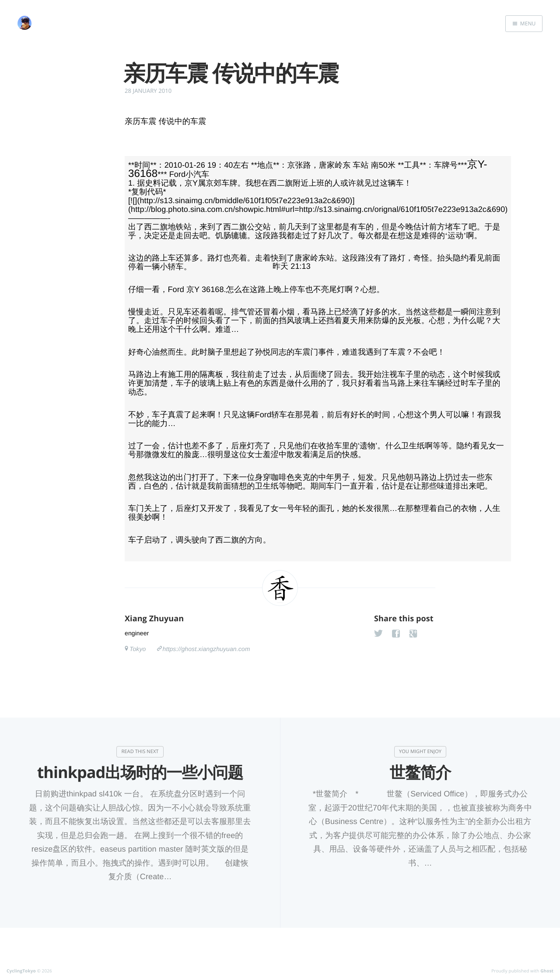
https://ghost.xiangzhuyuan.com (206, 649)
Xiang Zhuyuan (154, 619)
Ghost (547, 971)
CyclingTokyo (21, 971)
